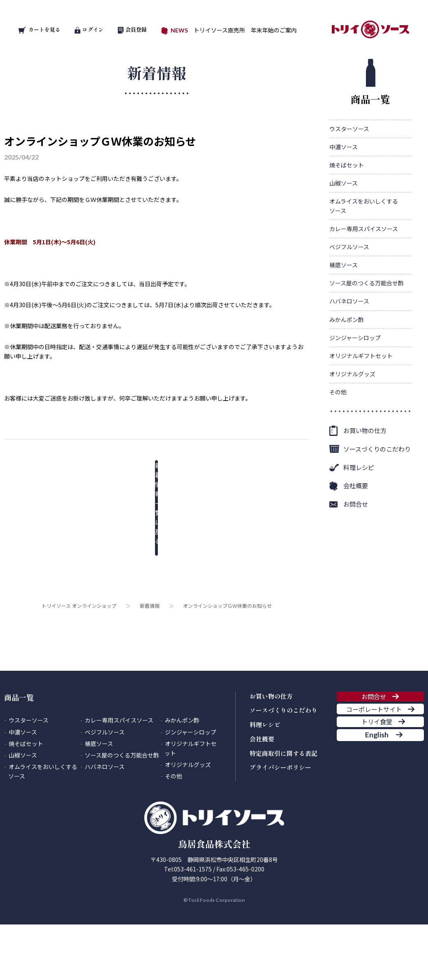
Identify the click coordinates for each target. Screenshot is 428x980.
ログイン (89, 29)
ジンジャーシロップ (355, 382)
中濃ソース (344, 192)
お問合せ (356, 549)
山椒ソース (344, 228)
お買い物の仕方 (365, 475)
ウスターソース (349, 174)
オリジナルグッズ (352, 419)
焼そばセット (347, 210)
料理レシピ (359, 512)
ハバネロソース (349, 346)
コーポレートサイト (374, 773)
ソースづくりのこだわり (377, 494)
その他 (338, 437)
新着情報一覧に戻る (150, 471)
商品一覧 (370, 127)
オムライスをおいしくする (364, 251)
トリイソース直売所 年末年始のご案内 (245, 30)
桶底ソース (344, 310)
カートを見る (39, 29)
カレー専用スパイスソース (364, 273)
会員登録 (132, 29)
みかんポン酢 (347, 364)
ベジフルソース (349, 292)
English (373, 824)
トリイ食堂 (374, 798)
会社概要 (356, 530)
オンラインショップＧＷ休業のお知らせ (100, 141)
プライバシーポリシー (280, 812)
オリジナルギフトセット (361, 401)
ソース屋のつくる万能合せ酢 (367, 328)
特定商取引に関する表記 (283, 798)
